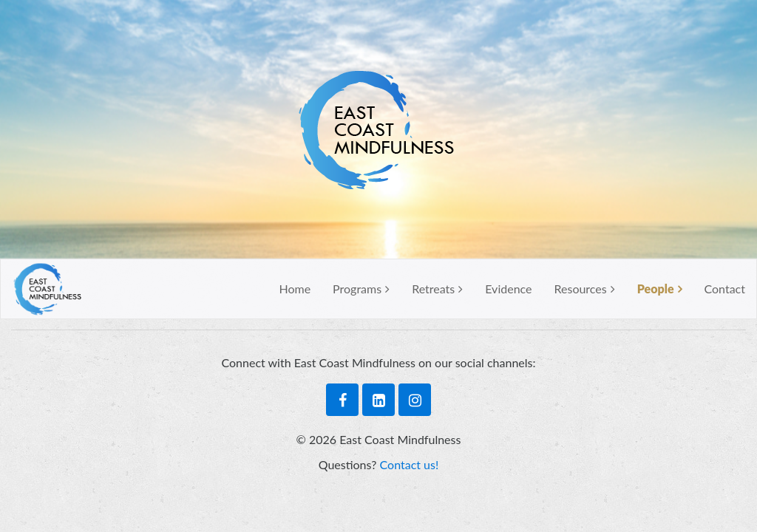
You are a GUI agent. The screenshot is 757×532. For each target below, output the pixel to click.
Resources (581, 289)
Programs (357, 289)
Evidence (508, 289)
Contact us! (410, 464)
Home (295, 289)
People (656, 289)
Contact (725, 289)
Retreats (433, 289)
